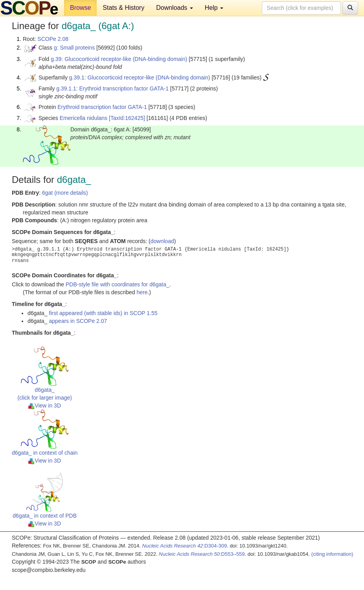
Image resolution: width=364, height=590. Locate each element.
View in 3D (45, 406)
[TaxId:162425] (127, 118)
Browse (80, 8)
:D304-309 (185, 546)
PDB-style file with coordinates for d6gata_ (118, 284)
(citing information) (332, 554)
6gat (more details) (65, 193)
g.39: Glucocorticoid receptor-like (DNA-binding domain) (119, 59)
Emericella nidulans (84, 118)
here (142, 292)
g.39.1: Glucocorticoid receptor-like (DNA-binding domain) (140, 77)
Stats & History (123, 8)
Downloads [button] (175, 8)
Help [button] (214, 8)
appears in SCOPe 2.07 (78, 321)
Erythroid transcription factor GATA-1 (102, 107)
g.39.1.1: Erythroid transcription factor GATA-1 (112, 88)
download (162, 241)
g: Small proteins (74, 48)
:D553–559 (202, 554)
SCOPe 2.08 (53, 39)
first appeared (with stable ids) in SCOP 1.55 (103, 313)
